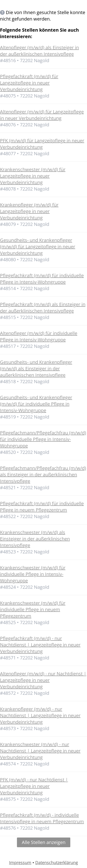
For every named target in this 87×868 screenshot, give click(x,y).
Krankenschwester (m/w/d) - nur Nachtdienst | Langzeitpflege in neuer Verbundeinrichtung (40, 751)
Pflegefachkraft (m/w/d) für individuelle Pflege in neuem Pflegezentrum (42, 507)
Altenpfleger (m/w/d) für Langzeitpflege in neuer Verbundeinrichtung (42, 115)
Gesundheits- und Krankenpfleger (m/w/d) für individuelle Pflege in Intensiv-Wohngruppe (36, 404)
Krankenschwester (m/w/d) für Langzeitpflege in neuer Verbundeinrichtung (33, 176)
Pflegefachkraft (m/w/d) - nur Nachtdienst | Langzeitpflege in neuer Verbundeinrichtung (40, 645)
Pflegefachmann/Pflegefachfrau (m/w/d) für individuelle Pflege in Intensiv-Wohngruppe (43, 439)
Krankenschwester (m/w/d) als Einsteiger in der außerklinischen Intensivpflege (35, 539)
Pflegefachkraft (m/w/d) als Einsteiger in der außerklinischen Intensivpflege (43, 308)
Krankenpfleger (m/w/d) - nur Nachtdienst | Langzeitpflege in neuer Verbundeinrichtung (40, 715)
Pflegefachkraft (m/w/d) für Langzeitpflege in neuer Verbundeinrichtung (29, 83)
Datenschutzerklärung (57, 862)
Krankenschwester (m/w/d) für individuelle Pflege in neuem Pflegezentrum (33, 609)
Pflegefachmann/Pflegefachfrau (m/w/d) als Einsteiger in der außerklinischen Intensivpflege (43, 475)
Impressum (20, 862)
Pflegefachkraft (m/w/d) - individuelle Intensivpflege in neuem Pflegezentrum (42, 818)
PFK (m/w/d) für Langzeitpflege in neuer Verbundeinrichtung (42, 144)
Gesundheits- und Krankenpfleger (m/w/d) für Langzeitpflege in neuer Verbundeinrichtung (38, 247)
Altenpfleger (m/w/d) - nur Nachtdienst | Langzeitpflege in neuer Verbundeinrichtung (43, 680)
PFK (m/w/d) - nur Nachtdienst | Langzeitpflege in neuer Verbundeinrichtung (34, 786)
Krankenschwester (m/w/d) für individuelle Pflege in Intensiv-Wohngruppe (33, 574)
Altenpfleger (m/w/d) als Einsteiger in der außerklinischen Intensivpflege (39, 51)
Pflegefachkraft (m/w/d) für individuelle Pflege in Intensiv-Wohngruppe (42, 279)
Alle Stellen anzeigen (44, 842)
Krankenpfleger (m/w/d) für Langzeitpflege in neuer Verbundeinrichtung (29, 211)
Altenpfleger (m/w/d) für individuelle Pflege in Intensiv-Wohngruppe (39, 336)
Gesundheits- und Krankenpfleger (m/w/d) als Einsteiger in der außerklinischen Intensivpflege (36, 369)
